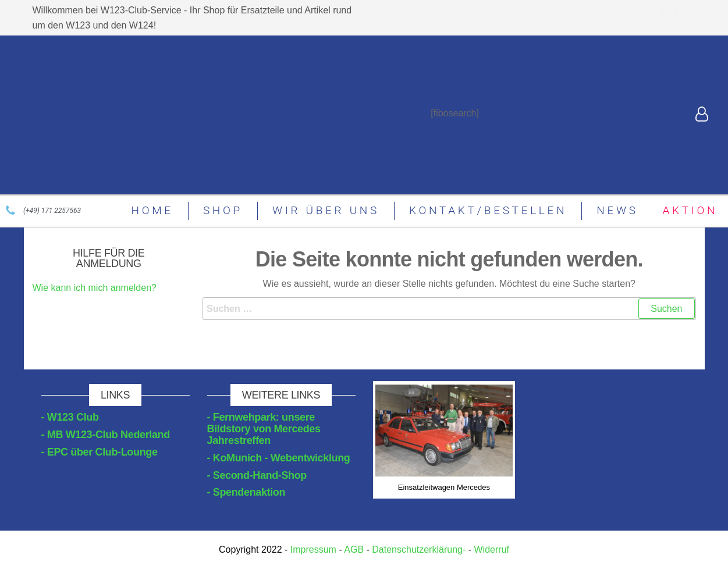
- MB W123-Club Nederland (106, 435)
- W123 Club (70, 417)
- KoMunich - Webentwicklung (279, 458)
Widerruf (491, 550)
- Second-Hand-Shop (257, 475)
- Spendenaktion (246, 492)
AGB (354, 550)
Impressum (313, 550)
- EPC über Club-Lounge (100, 452)
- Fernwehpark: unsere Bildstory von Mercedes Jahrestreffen (264, 429)
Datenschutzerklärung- (419, 550)
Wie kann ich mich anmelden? (95, 288)
